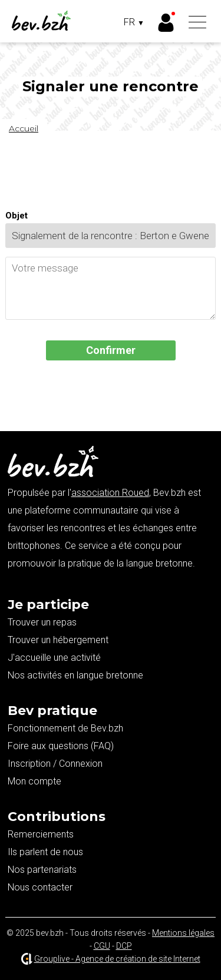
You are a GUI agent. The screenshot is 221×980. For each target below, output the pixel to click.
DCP (124, 946)
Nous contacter (40, 887)
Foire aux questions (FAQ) (61, 746)
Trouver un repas (42, 622)
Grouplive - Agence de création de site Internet (117, 959)
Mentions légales (183, 933)
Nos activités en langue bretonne (75, 675)
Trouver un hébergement (58, 640)
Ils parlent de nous (45, 852)
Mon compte (34, 781)
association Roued (110, 493)
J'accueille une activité (54, 658)
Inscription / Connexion (55, 764)
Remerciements (41, 834)
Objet (17, 216)
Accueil (24, 128)
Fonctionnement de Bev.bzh (65, 728)
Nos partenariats (42, 870)
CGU (102, 946)
